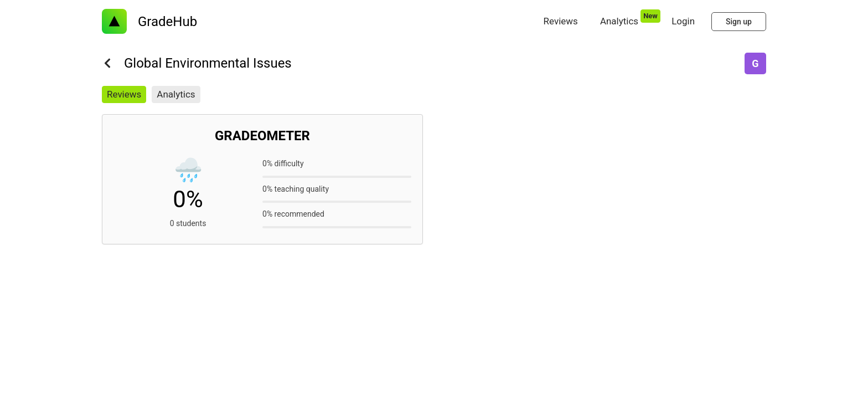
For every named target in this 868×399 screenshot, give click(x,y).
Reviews (124, 94)
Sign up (739, 22)
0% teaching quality (296, 189)
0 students (188, 223)
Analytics (176, 94)
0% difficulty (283, 163)
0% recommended (293, 214)
